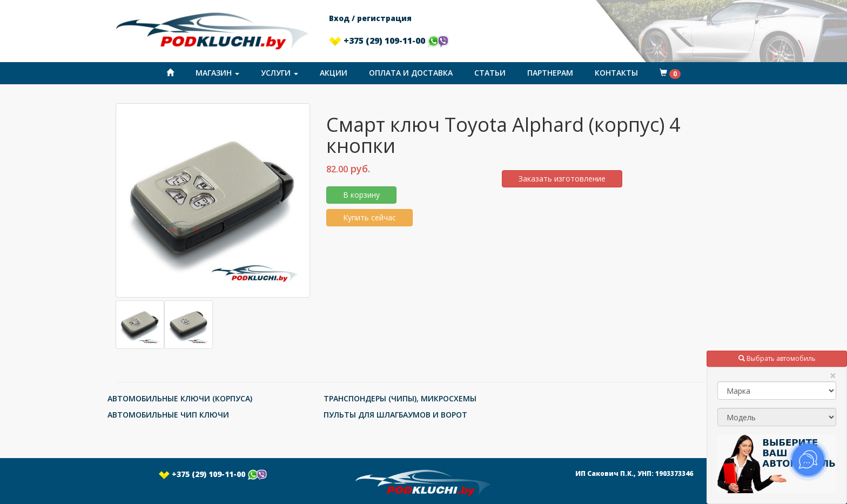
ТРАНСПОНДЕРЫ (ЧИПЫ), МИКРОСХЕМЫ (400, 398)
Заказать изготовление (562, 179)
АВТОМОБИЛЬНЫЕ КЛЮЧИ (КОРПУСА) (180, 398)
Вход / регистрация (370, 18)
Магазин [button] (217, 73)
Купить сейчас (369, 217)
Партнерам (550, 73)
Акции (334, 73)
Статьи (490, 73)
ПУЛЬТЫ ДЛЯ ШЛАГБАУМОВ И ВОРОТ (395, 415)
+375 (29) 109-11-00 (389, 41)
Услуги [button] (280, 73)
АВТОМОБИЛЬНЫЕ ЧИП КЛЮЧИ (168, 415)
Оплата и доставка (411, 73)
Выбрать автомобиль (777, 358)
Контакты (616, 73)
